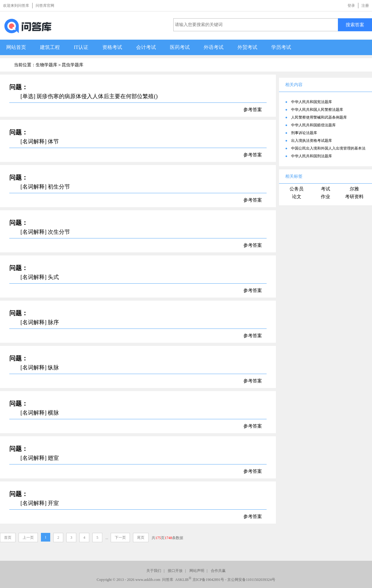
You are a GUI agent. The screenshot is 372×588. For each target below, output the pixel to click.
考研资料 (354, 197)
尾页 (141, 538)
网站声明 (197, 571)
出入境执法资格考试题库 (312, 141)
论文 (297, 197)
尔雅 (354, 189)
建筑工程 (50, 47)
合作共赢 (218, 571)
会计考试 (146, 47)
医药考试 (180, 47)
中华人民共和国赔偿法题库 (313, 125)
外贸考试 (247, 47)
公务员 (297, 189)
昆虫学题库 (73, 65)
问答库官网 (45, 6)
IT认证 (81, 47)
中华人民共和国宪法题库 (312, 102)
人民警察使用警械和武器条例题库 (319, 117)
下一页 (120, 538)
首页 (8, 538)
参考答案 (253, 110)
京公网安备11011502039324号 (251, 580)
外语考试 (214, 47)
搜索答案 (355, 25)
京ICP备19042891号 (208, 580)
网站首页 (16, 47)
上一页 (28, 538)
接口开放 (175, 571)
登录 (351, 6)
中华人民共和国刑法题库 (312, 156)
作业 (325, 197)
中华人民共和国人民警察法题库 (317, 110)
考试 (325, 189)
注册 (365, 6)
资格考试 (112, 47)
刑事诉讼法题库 (304, 133)
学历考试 (281, 47)
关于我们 (154, 571)
